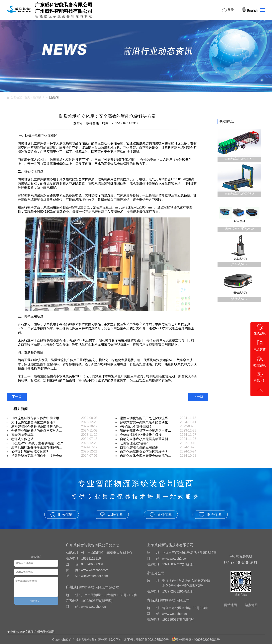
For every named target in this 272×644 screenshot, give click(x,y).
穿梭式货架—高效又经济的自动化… (145, 422)
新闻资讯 (39, 97)
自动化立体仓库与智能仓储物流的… (145, 456)
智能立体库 (27, 632)
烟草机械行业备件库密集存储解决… (37, 447)
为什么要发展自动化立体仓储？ (34, 422)
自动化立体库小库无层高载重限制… (145, 439)
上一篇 (198, 397)
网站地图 (230, 605)
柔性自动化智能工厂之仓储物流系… (145, 418)
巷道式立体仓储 (22, 439)
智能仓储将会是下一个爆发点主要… (145, 431)
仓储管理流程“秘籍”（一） (139, 443)
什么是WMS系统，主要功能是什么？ (37, 443)
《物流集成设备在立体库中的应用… (37, 418)
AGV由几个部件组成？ (136, 426)
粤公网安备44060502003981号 (198, 640)
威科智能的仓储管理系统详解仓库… (37, 426)
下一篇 (17, 397)
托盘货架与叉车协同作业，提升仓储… (38, 456)
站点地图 (251, 605)
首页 (27, 97)
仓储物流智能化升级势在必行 (141, 435)
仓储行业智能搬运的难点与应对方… (37, 431)
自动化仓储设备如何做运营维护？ (144, 452)
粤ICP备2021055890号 (152, 640)
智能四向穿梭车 (22, 435)
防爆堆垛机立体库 (64, 360)
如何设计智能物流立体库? (30, 452)
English (250, 11)
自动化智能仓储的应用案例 (139, 447)
